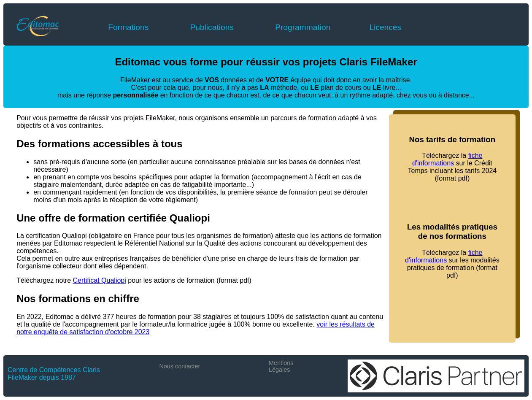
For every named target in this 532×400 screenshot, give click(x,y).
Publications (212, 27)
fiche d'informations (447, 159)
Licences (385, 27)
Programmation (303, 27)
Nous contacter (180, 366)
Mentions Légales (281, 366)
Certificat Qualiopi (100, 280)
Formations (128, 27)
